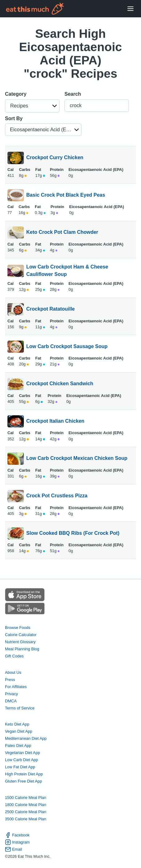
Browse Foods (18, 628)
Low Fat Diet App (20, 767)
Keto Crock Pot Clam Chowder (62, 233)
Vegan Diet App (19, 731)
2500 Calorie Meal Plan (26, 812)
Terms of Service (20, 708)
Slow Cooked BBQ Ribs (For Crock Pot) (73, 534)
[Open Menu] (130, 9)
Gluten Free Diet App (24, 781)
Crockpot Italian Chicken (55, 421)
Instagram (17, 842)
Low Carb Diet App (22, 760)
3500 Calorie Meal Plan (26, 819)
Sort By (14, 118)
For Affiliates (16, 687)
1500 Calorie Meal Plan (26, 798)
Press (10, 680)
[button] (32, 106)
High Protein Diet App (24, 774)
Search (73, 94)
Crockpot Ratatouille (51, 309)
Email (13, 849)
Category (16, 94)
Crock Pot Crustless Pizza (57, 496)
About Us (13, 672)
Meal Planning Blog (22, 649)
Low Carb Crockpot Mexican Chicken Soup (77, 459)
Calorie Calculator (21, 635)
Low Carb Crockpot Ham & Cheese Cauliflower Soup (67, 271)
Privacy (11, 694)
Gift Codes (14, 656)
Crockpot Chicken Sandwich (60, 384)
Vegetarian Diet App (22, 753)
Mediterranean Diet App (26, 738)
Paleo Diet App (18, 746)
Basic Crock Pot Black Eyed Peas (66, 195)
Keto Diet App (17, 724)
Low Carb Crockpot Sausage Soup (67, 347)
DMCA (11, 701)
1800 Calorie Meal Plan (26, 805)
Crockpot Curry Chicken (55, 158)
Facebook (17, 835)
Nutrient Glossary (20, 642)
